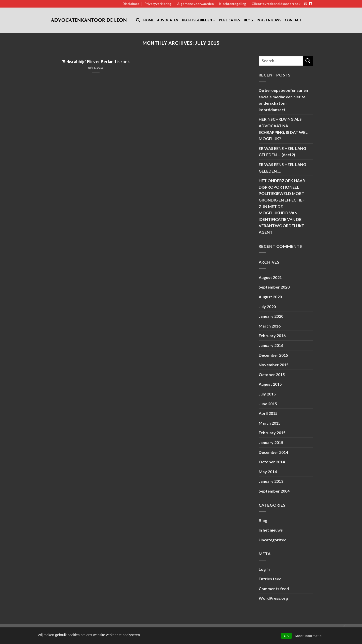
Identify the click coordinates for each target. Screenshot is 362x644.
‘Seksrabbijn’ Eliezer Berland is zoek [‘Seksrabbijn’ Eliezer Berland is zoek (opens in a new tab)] (96, 62)
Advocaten (168, 20)
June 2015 (268, 404)
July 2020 (267, 307)
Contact (293, 20)
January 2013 (271, 481)
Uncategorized (273, 540)
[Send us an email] (306, 4)
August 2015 (270, 384)
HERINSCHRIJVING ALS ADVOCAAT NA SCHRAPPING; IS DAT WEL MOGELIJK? (283, 129)
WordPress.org (273, 598)
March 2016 (270, 326)
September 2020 (274, 287)
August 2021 (270, 277)
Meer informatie (309, 636)
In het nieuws (269, 20)
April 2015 (268, 413)
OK (286, 636)
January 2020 (271, 316)
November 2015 (274, 365)
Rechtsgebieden (199, 20)
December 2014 (273, 452)
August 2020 (270, 297)
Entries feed (270, 579)
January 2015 (271, 442)
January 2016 (271, 345)
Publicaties (230, 20)
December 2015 (273, 355)
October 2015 (272, 374)
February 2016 (272, 335)
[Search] (138, 20)
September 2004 (274, 491)
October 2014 (272, 462)
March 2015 (270, 423)
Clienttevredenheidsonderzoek (276, 4)
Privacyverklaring (158, 4)
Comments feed (274, 589)
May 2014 (268, 472)
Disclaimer (131, 4)
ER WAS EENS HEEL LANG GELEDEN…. (282, 168)
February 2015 (272, 433)
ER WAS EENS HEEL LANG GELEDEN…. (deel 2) (282, 152)
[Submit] (308, 61)
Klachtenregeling (233, 4)
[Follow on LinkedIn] (310, 4)
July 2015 (267, 394)
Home (148, 20)
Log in (264, 569)
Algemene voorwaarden (195, 4)
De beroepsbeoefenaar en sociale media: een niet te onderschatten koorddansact (283, 100)
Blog (248, 20)
